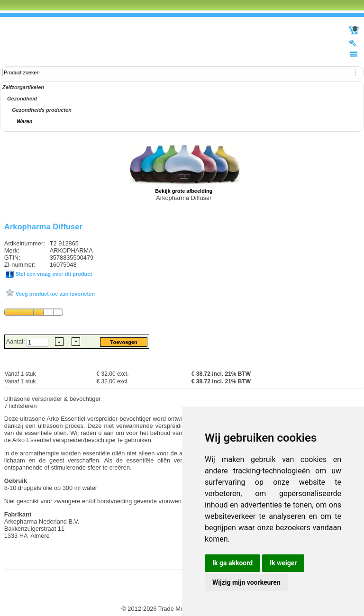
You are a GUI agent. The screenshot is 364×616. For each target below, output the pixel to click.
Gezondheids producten (42, 110)
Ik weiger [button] (283, 563)
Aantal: (16, 341)
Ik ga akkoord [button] (232, 563)
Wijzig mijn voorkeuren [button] (246, 582)
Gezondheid (22, 99)
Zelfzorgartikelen (23, 87)
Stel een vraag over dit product (53, 274)
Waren (24, 121)
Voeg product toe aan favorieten (55, 294)
